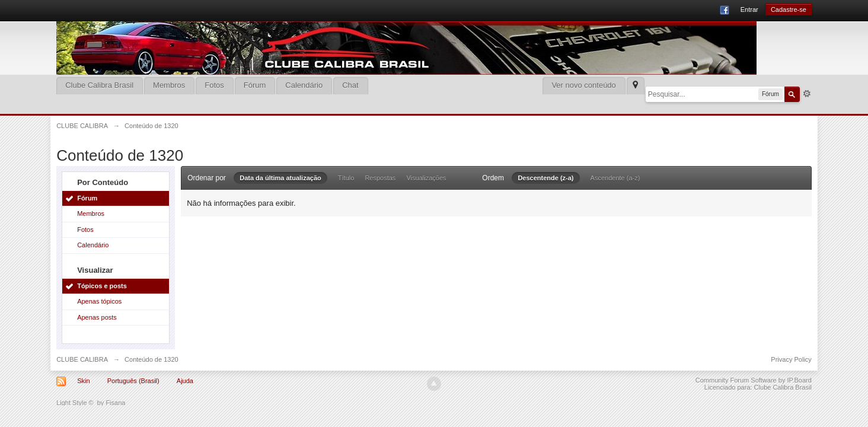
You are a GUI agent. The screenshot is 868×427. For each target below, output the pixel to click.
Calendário (304, 85)
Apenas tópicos (99, 301)
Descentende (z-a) (545, 178)
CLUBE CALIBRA (82, 359)
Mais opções (807, 94)
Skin (83, 381)
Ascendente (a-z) (615, 178)
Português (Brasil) (133, 381)
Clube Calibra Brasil (99, 85)
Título (346, 178)
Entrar (749, 9)
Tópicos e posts (102, 286)
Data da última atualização (280, 178)
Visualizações (426, 178)
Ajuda (185, 381)
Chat (350, 85)
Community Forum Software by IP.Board (754, 380)
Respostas (380, 178)
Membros (169, 85)
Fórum (255, 85)
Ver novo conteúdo (583, 85)
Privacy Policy (791, 359)
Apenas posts (97, 317)
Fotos (214, 85)
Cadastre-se (789, 9)
